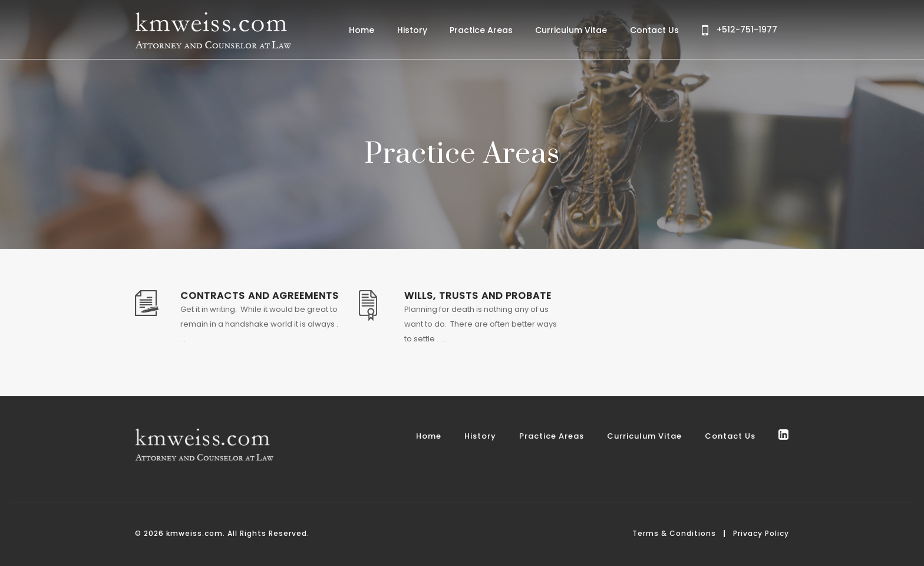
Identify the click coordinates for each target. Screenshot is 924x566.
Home (362, 30)
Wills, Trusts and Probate (478, 296)
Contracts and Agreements (260, 296)
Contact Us (654, 30)
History (412, 30)
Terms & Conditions (674, 533)
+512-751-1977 (740, 30)
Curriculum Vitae (571, 30)
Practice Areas (481, 30)
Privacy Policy (761, 533)
